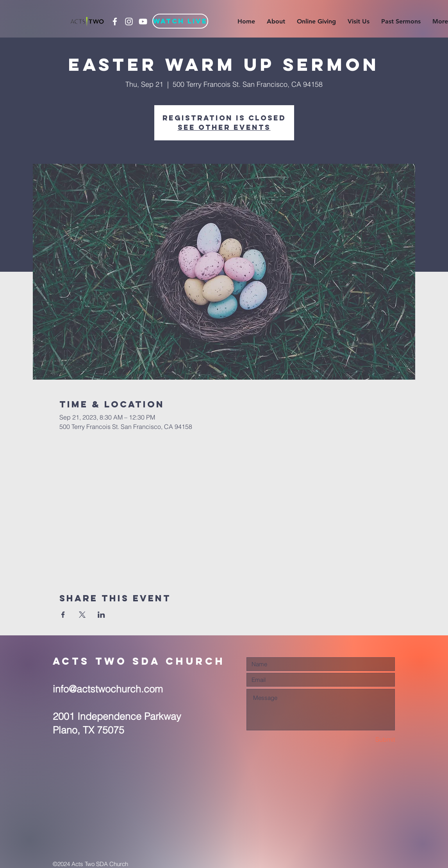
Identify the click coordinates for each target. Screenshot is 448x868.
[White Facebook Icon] (115, 22)
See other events (224, 127)
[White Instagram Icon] (129, 22)
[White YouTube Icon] (143, 22)
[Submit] (367, 740)
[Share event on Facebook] (63, 615)
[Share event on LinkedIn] (101, 615)
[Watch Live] (180, 21)
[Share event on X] (82, 615)
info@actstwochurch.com (108, 689)
